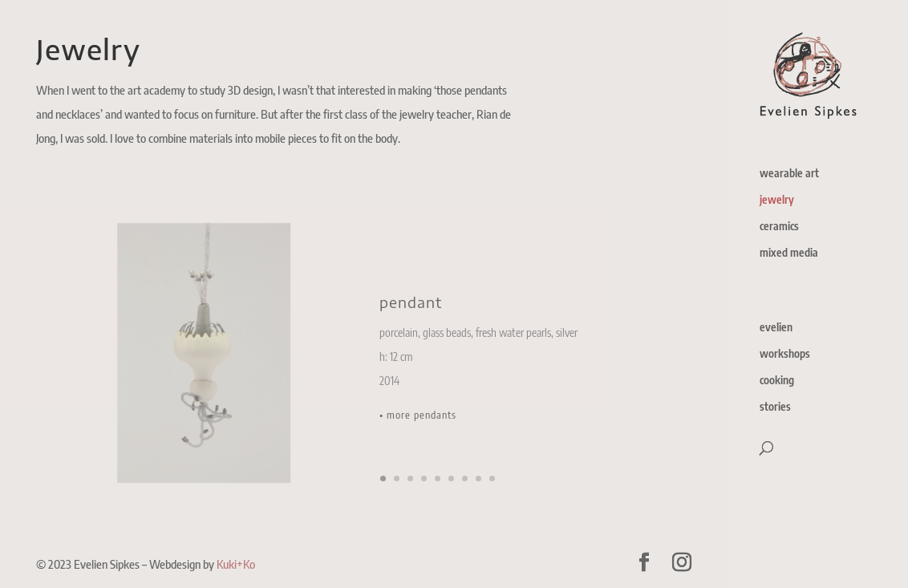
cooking (777, 381)
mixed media (789, 253)
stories (775, 407)
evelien (776, 328)
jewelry (777, 200)
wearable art (789, 174)
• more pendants (418, 424)
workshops (785, 354)
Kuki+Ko (236, 564)
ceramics (779, 227)
